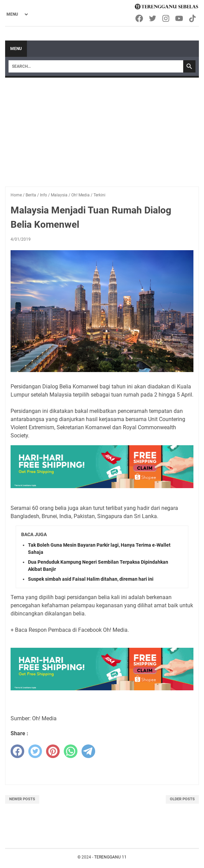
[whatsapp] (71, 751)
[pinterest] (53, 751)
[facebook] (17, 751)
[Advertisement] (102, 129)
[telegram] (88, 751)
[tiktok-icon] (193, 18)
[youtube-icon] (180, 18)
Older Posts (182, 799)
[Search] (96, 66)
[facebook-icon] (140, 18)
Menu (16, 49)
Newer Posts (22, 799)
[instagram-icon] (166, 18)
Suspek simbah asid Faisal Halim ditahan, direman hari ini (91, 579)
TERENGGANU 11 (110, 857)
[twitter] (35, 751)
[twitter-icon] (153, 18)
